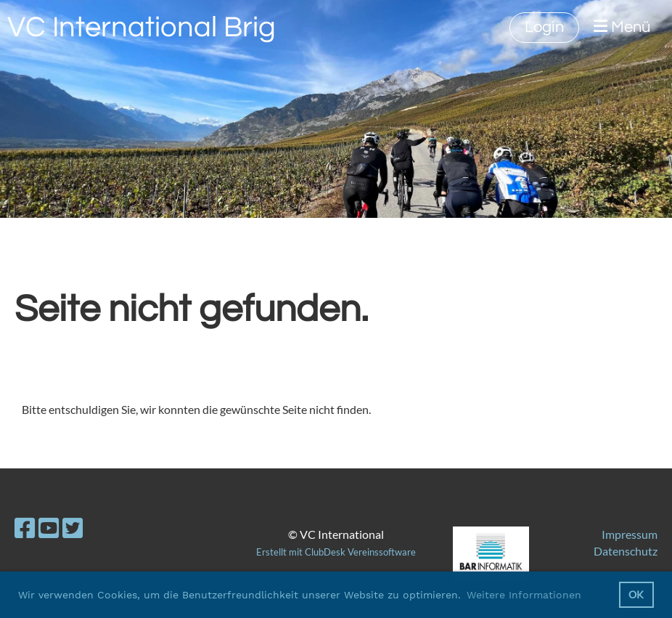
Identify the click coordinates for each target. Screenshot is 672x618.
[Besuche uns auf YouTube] (49, 528)
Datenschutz (626, 551)
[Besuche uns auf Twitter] (73, 528)
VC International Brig (142, 27)
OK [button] (636, 594)
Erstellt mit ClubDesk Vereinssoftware (336, 552)
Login (544, 27)
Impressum (630, 534)
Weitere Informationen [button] (524, 595)
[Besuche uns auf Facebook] (25, 528)
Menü (622, 27)
